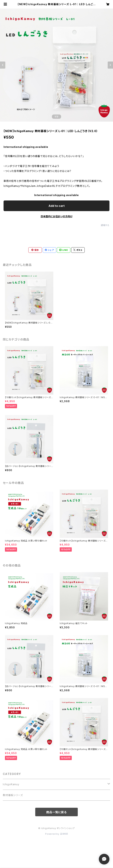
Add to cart (57, 206)
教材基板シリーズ (13, 795)
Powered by (56, 834)
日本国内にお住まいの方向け (56, 216)
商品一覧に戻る (56, 812)
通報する (105, 225)
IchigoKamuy (11, 784)
